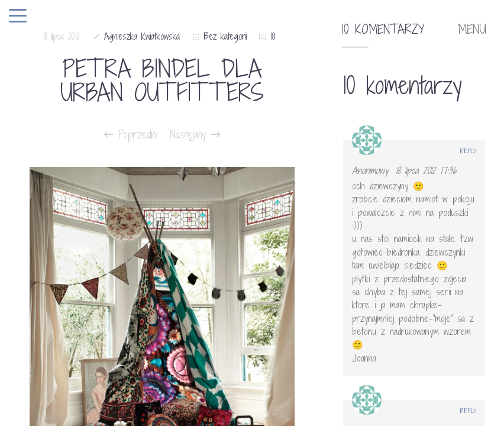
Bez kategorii (225, 36)
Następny (195, 134)
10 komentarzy (383, 30)
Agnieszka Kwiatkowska (142, 36)
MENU (472, 30)
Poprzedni (131, 134)
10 (273, 36)
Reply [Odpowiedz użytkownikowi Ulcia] (468, 411)
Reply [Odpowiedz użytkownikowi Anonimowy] (468, 151)
